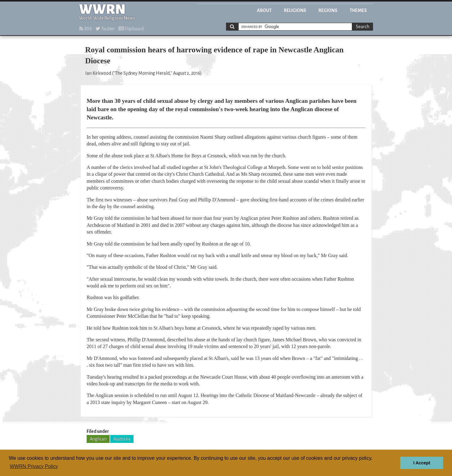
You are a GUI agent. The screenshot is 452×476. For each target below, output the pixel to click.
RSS (86, 29)
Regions (328, 10)
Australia (122, 439)
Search (363, 27)
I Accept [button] (422, 463)
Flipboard (131, 29)
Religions (295, 10)
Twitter (105, 29)
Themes (358, 10)
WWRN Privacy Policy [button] (34, 466)
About (264, 10)
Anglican (98, 439)
